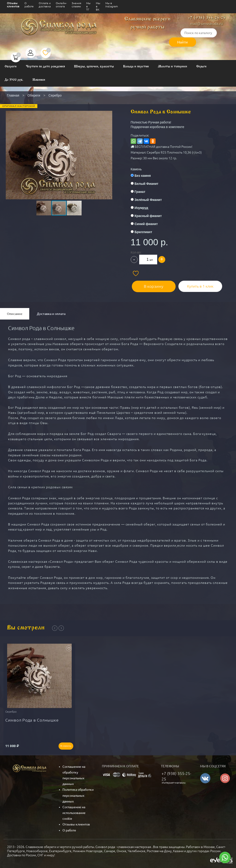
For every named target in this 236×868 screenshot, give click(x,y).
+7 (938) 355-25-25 (207, 18)
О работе (29, 5)
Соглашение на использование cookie (74, 811)
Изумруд (144, 208)
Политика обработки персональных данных (78, 793)
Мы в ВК (98, 6)
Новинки (39, 80)
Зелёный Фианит (151, 200)
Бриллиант (146, 232)
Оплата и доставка (45, 5)
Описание (15, 313)
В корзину (155, 285)
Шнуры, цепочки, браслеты (94, 67)
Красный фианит (151, 216)
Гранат (143, 192)
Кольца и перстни (136, 67)
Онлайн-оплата (61, 5)
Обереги (11, 67)
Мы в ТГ (88, 6)
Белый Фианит (149, 184)
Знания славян (76, 5)
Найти (183, 42)
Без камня (146, 176)
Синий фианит (149, 224)
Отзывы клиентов (13, 5)
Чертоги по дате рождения (45, 67)
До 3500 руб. (14, 80)
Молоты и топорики (172, 67)
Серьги (202, 67)
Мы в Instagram (112, 5)
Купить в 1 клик (200, 285)
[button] (59, 146)
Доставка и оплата (51, 313)
